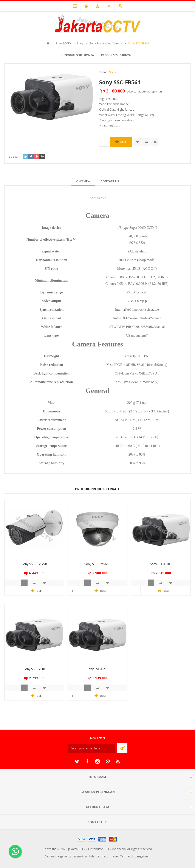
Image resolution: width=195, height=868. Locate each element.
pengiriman (154, 91)
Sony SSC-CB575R (34, 564)
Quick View (24, 583)
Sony (113, 72)
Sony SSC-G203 (97, 669)
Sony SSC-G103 (161, 564)
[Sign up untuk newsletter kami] (91, 748)
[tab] (83, 181)
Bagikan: (14, 157)
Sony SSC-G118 (34, 669)
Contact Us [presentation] (110, 181)
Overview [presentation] (83, 181)
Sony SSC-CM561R (97, 564)
